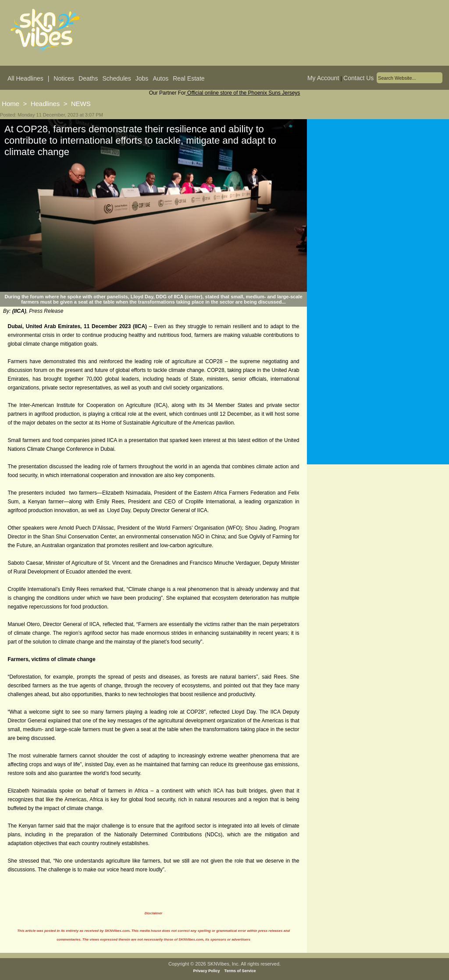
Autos (160, 78)
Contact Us (358, 78)
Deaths (88, 78)
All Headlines (25, 78)
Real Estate (189, 78)
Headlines (45, 104)
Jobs (142, 78)
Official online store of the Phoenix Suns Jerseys (243, 93)
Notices (64, 78)
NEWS (81, 104)
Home (11, 104)
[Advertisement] (378, 205)
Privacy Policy (207, 971)
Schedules (116, 78)
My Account (323, 78)
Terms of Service (240, 971)
